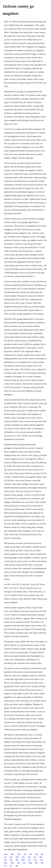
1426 (12, 863)
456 (17, 860)
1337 (35, 860)
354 (41, 860)
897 (36, 863)
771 (5, 866)
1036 (6, 854)
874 (29, 857)
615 (35, 857)
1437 (17, 857)
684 (41, 857)
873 (23, 857)
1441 (6, 863)
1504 (23, 860)
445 (17, 866)
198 (36, 854)
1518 (19, 854)
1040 (30, 863)
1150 (12, 854)
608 (42, 854)
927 (11, 866)
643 (31, 854)
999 (18, 863)
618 (42, 863)
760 (5, 860)
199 (29, 860)
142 (5, 857)
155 (24, 863)
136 (25, 854)
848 (11, 860)
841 (11, 857)
